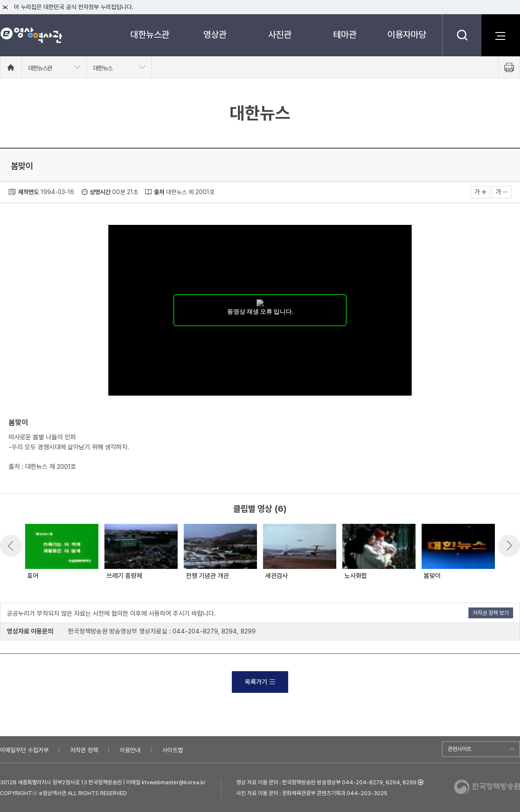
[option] (61, 552)
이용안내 (130, 750)
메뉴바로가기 (0, 0)
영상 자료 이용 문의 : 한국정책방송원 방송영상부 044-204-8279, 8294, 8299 (326, 782)
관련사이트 (460, 749)
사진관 (280, 34)
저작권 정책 (84, 750)
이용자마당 (407, 34)
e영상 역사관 (31, 35)
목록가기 (260, 682)
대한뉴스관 (150, 34)
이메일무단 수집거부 (24, 750)
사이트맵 (172, 750)
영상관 (215, 34)
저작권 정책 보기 (491, 613)
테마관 (345, 34)
